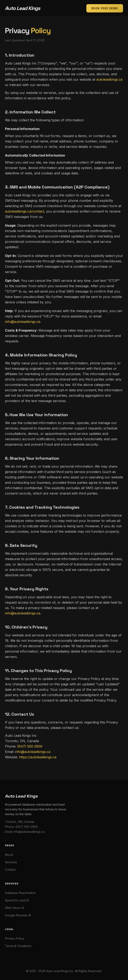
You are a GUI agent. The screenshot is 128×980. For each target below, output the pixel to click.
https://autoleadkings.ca (38, 757)
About (9, 855)
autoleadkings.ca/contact (25, 211)
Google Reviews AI (18, 915)
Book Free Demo (105, 8)
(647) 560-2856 (30, 746)
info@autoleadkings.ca (23, 322)
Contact (10, 870)
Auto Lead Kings (23, 8)
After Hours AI (14, 908)
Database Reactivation (20, 893)
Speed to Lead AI (17, 900)
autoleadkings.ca (109, 79)
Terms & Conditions (18, 946)
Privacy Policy (15, 938)
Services (11, 862)
